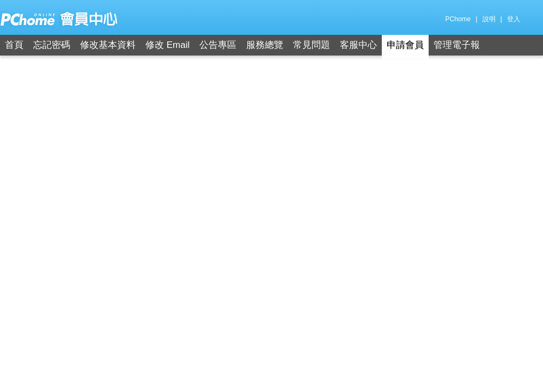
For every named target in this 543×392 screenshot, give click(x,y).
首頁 (14, 45)
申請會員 (405, 45)
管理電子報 (457, 45)
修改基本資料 (108, 45)
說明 (489, 19)
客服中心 (358, 45)
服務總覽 (265, 45)
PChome (458, 19)
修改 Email (167, 45)
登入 (514, 19)
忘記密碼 (52, 45)
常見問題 (312, 45)
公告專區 (218, 45)
